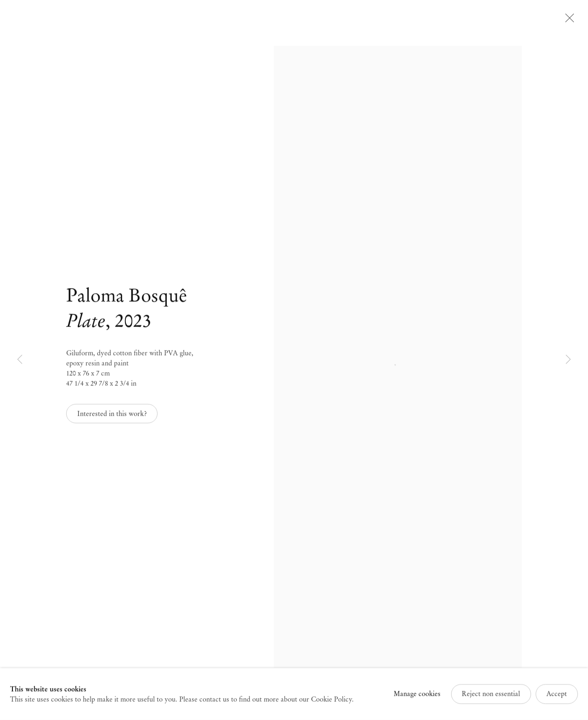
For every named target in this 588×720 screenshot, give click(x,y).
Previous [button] (20, 360)
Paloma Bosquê (127, 297)
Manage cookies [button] (417, 697)
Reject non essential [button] (491, 697)
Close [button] (567, 21)
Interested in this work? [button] (112, 415)
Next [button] (568, 360)
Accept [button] (557, 697)
